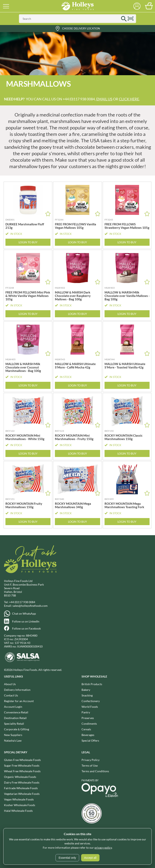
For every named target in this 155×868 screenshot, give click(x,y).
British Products (92, 684)
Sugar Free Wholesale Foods (22, 765)
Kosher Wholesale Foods (20, 805)
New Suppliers (13, 735)
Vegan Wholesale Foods (19, 799)
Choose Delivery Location (81, 28)
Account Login (13, 707)
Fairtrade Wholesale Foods (21, 788)
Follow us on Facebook (26, 628)
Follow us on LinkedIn (26, 621)
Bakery (86, 690)
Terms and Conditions (95, 771)
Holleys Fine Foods (77, 6)
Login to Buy (28, 242)
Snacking (87, 695)
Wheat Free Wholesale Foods (22, 771)
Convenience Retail (16, 712)
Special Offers (90, 741)
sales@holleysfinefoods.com (30, 606)
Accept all (90, 858)
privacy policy (103, 848)
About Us (10, 684)
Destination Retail (15, 718)
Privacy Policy (91, 760)
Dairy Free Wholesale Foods (22, 782)
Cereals (86, 729)
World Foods (90, 707)
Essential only (67, 858)
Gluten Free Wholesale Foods (22, 760)
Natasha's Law (13, 741)
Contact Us (11, 695)
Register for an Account (19, 701)
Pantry (86, 712)
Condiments (89, 724)
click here (129, 99)
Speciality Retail (14, 724)
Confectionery (91, 701)
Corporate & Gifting (17, 729)
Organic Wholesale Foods (20, 777)
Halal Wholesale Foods (18, 811)
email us (104, 99)
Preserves (88, 718)
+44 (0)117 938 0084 (22, 602)
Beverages (88, 735)
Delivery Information (17, 690)
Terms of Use (90, 765)
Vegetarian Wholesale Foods (22, 794)
